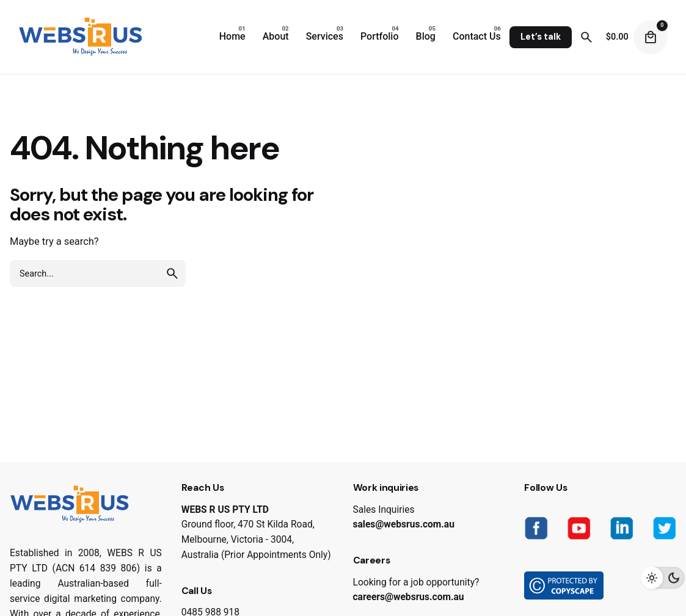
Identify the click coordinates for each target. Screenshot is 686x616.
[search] (172, 274)
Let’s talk (541, 37)
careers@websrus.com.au (409, 597)
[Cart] (651, 37)
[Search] (586, 37)
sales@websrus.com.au (404, 524)
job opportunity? (445, 582)
